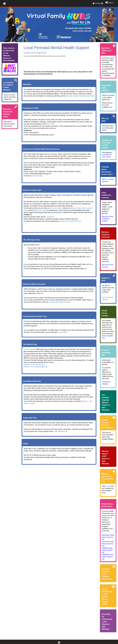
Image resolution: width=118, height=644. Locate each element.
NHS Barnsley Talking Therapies (60, 302)
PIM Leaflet (50, 124)
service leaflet (62, 332)
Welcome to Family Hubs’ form (71, 221)
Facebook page (37, 176)
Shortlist (98, 3)
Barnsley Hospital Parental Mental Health (81, 96)
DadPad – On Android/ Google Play (35, 367)
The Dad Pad (28, 349)
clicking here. (50, 217)
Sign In (111, 3)
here (107, 179)
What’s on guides (56, 208)
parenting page (41, 210)
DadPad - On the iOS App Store (34, 365)
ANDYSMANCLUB (61, 431)
